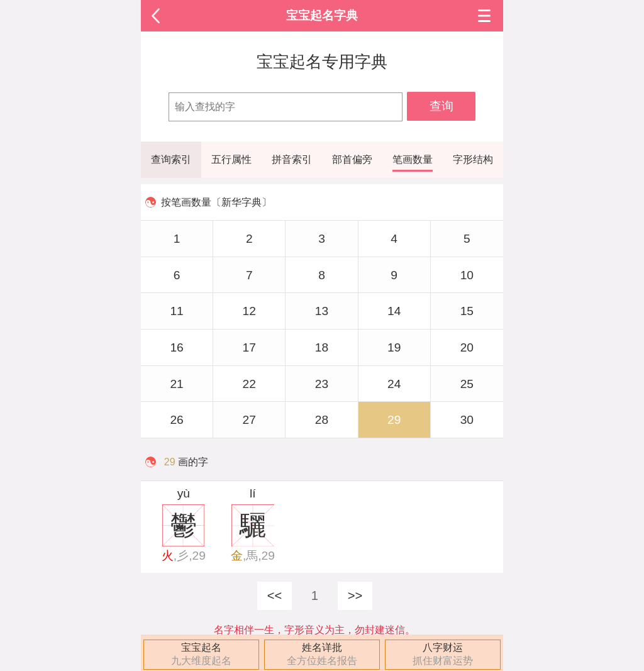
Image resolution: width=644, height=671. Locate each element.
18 (322, 347)
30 (467, 420)
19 (394, 347)
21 (176, 384)
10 (467, 275)
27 (249, 420)
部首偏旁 (352, 159)
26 (176, 420)
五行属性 (231, 159)
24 (394, 384)
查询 (441, 106)
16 (176, 347)
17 (249, 347)
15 (467, 311)
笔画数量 (413, 159)
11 (176, 311)
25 (467, 384)
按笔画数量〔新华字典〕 (216, 202)
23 (322, 384)
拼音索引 (292, 159)
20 (467, 347)
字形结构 (473, 159)
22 (249, 384)
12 (249, 311)
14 (394, 311)
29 (394, 420)
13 (322, 311)
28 (322, 420)
